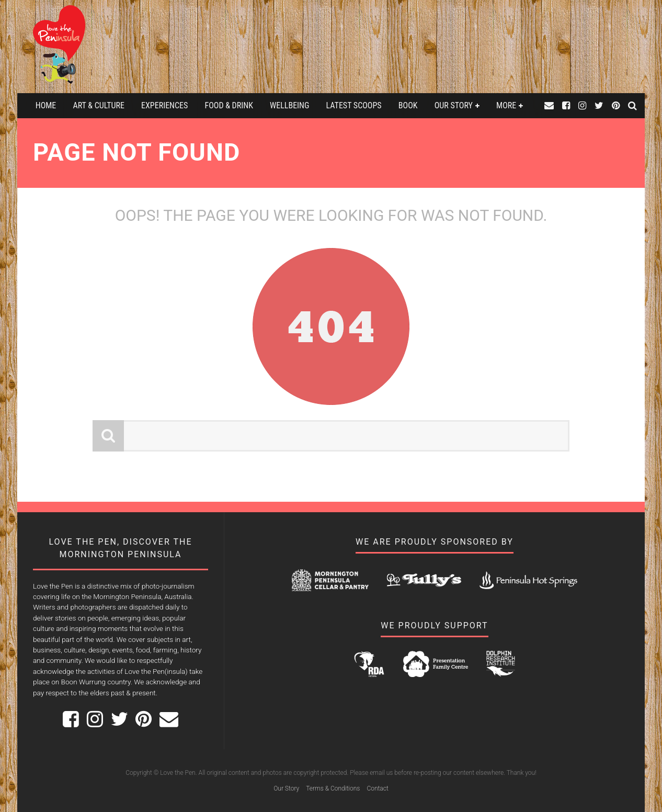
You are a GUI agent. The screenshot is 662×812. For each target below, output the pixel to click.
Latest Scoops (354, 105)
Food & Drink (229, 105)
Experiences (164, 105)
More (506, 105)
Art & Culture (98, 105)
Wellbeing (289, 105)
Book (408, 105)
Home (46, 105)
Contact (377, 788)
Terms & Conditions (333, 788)
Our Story (454, 105)
